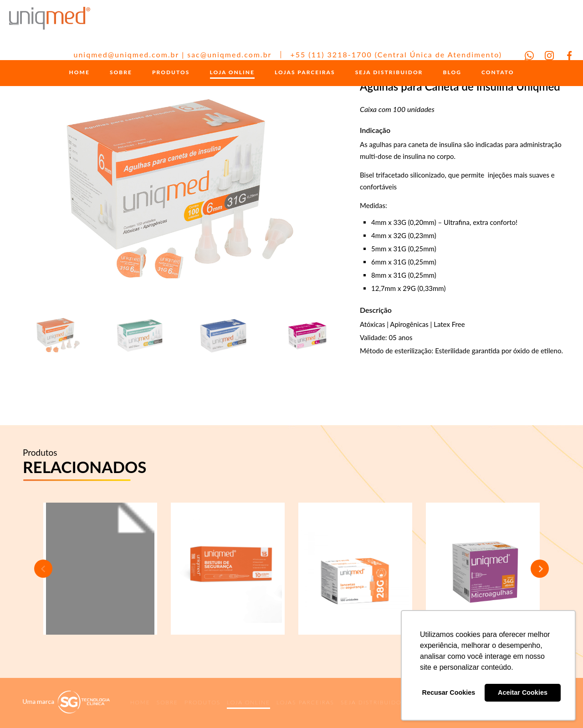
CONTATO (498, 74)
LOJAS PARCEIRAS (305, 74)
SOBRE (121, 74)
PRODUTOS (171, 74)
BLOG (452, 74)
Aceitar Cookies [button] (523, 692)
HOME (79, 74)
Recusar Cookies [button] (449, 692)
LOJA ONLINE (232, 74)
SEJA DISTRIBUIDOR (389, 74)
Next (540, 569)
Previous (43, 569)
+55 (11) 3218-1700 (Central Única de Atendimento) (396, 54)
